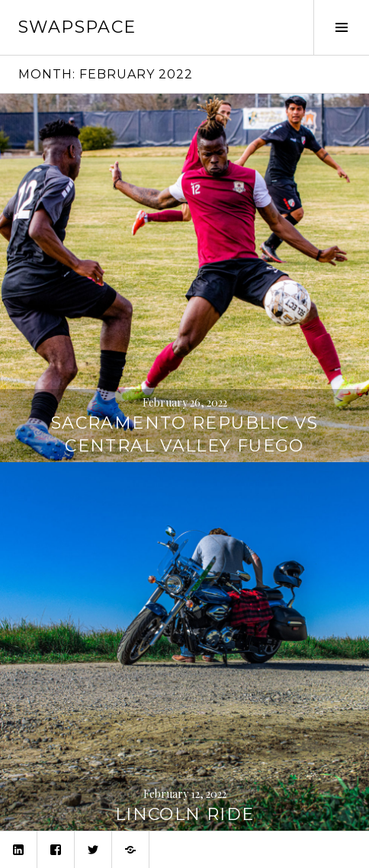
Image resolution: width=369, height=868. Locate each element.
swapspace (77, 27)
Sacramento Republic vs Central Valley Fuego (184, 434)
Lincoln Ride (185, 814)
